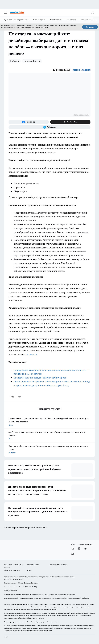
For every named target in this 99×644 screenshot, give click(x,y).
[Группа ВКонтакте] (29, 122)
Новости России (32, 61)
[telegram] (20, 397)
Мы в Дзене (71, 20)
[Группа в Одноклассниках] (79, 549)
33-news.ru (31, 354)
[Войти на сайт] (93, 13)
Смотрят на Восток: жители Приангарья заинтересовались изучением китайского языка (49, 450)
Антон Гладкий (82, 70)
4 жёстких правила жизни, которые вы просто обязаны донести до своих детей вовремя (49, 436)
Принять (90, 27)
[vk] (12, 397)
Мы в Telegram (39, 20)
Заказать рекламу (88, 20)
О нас (29, 570)
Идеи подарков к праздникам (16, 20)
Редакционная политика (59, 564)
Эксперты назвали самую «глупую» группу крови (40, 378)
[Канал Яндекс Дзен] (70, 122)
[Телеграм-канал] (49, 127)
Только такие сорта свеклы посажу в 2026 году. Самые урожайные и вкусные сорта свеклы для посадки (49, 422)
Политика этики (33, 564)
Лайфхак (15, 61)
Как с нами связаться (12, 570)
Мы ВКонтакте (56, 20)
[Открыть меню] (5, 13)
